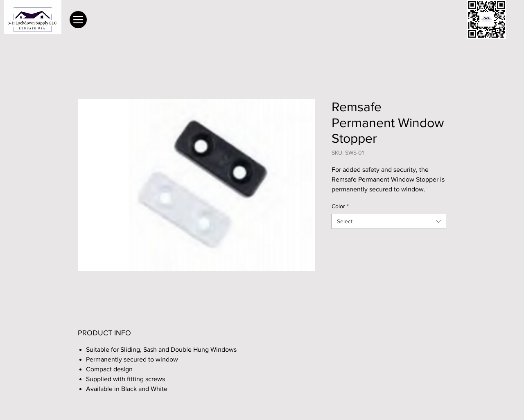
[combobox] (389, 222)
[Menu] (78, 20)
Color (340, 206)
